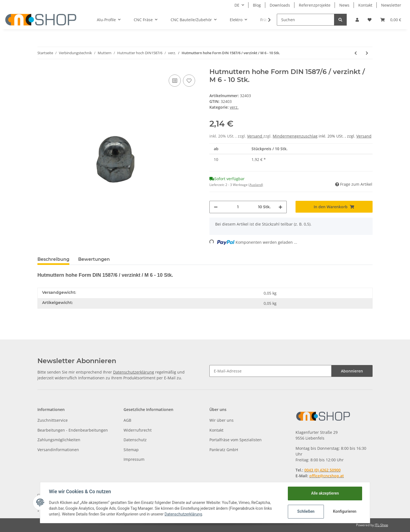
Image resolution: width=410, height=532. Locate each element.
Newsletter (391, 5)
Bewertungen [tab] (94, 259)
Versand (255, 136)
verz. (234, 107)
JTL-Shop (381, 525)
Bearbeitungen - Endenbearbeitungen (73, 430)
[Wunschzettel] (370, 20)
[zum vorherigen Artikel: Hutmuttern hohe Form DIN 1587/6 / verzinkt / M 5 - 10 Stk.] (356, 53)
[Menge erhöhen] (280, 207)
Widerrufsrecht (138, 430)
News (344, 5)
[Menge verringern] (216, 207)
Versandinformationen (58, 450)
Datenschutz (135, 440)
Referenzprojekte (315, 5)
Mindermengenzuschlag (295, 136)
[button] (357, 20)
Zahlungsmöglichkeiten (59, 440)
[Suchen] (306, 20)
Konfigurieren (345, 511)
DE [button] (237, 5)
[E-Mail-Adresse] (270, 371)
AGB (127, 420)
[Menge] (238, 207)
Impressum (134, 459)
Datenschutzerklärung (134, 372)
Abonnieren (352, 371)
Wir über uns (222, 420)
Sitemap (131, 450)
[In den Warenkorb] (334, 207)
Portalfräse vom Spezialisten (236, 440)
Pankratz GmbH (224, 450)
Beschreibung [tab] (53, 259)
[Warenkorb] (391, 20)
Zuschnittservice (53, 420)
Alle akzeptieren (325, 493)
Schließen (306, 511)
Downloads (280, 5)
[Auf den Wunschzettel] (189, 81)
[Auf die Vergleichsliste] (175, 81)
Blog (257, 5)
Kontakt (365, 5)
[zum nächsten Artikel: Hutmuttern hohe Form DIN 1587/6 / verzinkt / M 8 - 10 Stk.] (367, 53)
